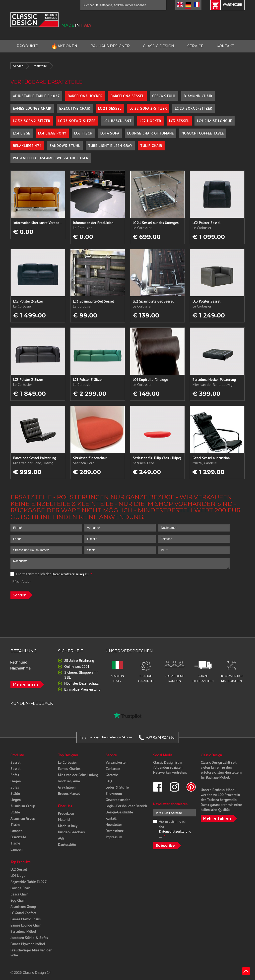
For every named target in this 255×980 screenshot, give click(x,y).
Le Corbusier (67, 762)
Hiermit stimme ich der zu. (51, 574)
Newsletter (114, 825)
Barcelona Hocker (85, 96)
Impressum (114, 837)
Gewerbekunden (118, 800)
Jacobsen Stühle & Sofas (29, 938)
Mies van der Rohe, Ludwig (78, 775)
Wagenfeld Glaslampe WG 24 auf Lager (51, 158)
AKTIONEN (64, 46)
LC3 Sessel (179, 121)
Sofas (15, 775)
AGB (61, 838)
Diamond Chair (198, 96)
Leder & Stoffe (117, 787)
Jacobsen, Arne (69, 781)
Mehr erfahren (25, 684)
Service (18, 66)
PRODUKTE (27, 46)
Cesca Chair (19, 894)
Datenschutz (115, 831)
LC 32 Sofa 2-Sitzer (32, 121)
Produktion (66, 813)
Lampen (16, 831)
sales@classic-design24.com (111, 737)
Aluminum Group (23, 806)
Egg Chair (18, 900)
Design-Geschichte (119, 812)
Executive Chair (75, 108)
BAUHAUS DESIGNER (110, 46)
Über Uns (65, 806)
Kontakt (111, 818)
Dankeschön (67, 845)
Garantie (112, 775)
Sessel (15, 762)
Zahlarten (113, 769)
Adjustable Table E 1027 (36, 96)
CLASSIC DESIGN (159, 46)
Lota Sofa (110, 133)
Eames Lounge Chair (32, 108)
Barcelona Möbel (23, 932)
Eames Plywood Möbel (28, 944)
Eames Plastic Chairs (26, 919)
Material (64, 820)
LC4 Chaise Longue (215, 121)
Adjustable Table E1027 (29, 882)
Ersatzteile (40, 66)
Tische (15, 825)
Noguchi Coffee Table (203, 133)
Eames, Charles (69, 769)
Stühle (15, 794)
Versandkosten (116, 762)
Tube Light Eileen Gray (110, 146)
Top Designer (68, 755)
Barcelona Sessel (127, 96)
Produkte (17, 755)
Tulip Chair (151, 146)
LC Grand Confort (23, 913)
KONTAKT (225, 46)
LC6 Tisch (83, 133)
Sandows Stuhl (65, 146)
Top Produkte (21, 862)
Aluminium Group (23, 907)
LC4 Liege (22, 133)
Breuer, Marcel (69, 794)
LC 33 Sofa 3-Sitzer (77, 121)
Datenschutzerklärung (68, 574)
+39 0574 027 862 (161, 737)
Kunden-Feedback (71, 832)
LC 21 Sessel (110, 108)
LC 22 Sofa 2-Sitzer (148, 108)
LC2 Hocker (150, 121)
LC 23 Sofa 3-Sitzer (193, 108)
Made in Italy (68, 826)
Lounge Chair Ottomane (151, 133)
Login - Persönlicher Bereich (126, 806)
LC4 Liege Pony (52, 133)
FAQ (109, 781)
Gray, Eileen (67, 787)
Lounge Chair (20, 888)
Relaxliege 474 (27, 146)
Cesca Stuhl (164, 96)
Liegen (16, 781)
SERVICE (195, 46)
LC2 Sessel (19, 869)
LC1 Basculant (118, 121)
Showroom (114, 794)
